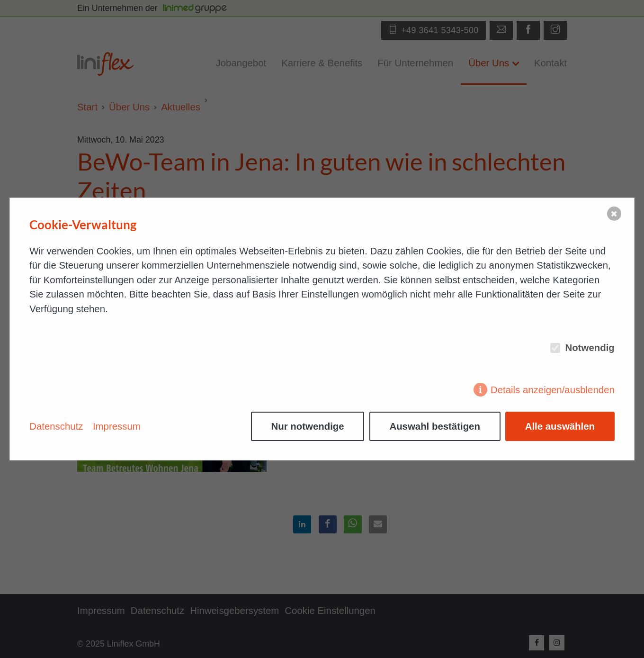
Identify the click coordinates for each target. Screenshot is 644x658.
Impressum (117, 426)
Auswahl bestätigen (434, 426)
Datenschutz (56, 426)
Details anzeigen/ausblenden (553, 390)
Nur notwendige (308, 426)
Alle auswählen (560, 426)
